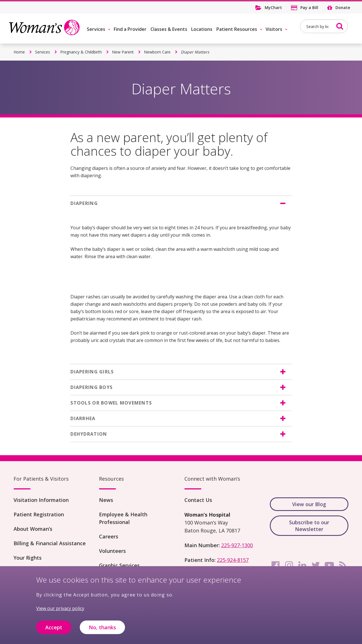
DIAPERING (84, 203)
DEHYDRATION (89, 434)
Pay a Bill (309, 8)
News (106, 500)
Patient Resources (237, 29)
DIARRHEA (83, 418)
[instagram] (289, 565)
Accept (54, 628)
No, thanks (102, 628)
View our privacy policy (60, 609)
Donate (343, 8)
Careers (109, 536)
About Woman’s (33, 529)
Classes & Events (169, 29)
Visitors (274, 29)
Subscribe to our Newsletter (309, 526)
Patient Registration (39, 514)
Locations (202, 29)
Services (96, 29)
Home (19, 52)
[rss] (343, 565)
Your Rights (28, 558)
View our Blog (309, 504)
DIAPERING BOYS (91, 387)
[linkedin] (302, 565)
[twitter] (316, 565)
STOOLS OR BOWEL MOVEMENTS (111, 403)
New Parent (123, 52)
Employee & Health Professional (123, 518)
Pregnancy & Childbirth (81, 52)
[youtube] (329, 565)
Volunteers (112, 551)
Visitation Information (41, 500)
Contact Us (198, 500)
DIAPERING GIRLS (92, 372)
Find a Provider (130, 29)
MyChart (273, 8)
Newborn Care (157, 52)
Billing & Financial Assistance (50, 543)
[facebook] (275, 565)
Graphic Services (119, 565)
